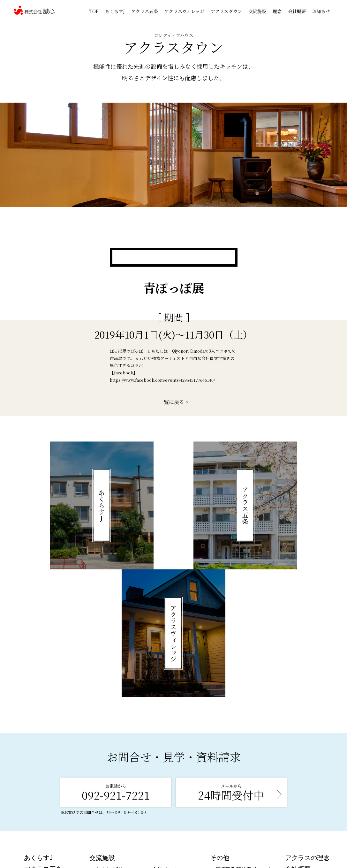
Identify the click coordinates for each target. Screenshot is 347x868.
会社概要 (297, 11)
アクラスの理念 (307, 730)
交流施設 (257, 11)
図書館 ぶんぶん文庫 (176, 758)
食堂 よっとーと (171, 741)
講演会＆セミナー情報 (241, 773)
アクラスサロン (113, 758)
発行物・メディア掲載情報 (246, 781)
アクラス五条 (145, 11)
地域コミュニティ (173, 766)
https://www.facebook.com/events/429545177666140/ (162, 380)
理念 (277, 11)
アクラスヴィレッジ (184, 11)
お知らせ (321, 11)
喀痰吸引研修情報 (236, 756)
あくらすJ (115, 11)
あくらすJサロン (114, 741)
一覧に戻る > (173, 402)
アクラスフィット (116, 774)
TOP (94, 11)
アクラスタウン (226, 11)
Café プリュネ (111, 766)
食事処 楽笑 (109, 750)
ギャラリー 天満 (114, 783)
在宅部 (223, 765)
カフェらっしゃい (173, 750)
